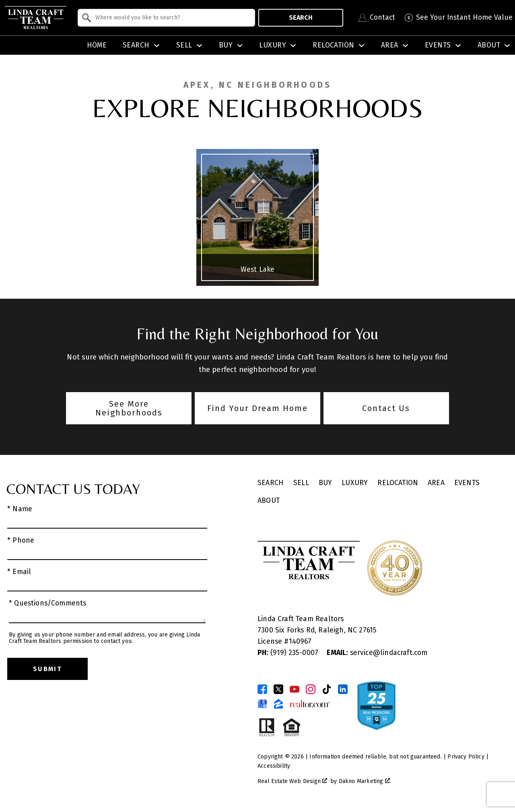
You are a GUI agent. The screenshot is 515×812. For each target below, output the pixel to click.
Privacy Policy (466, 757)
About (269, 501)
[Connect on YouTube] (295, 689)
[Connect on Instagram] (311, 689)
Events (467, 483)
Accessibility (274, 766)
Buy (325, 483)
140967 (300, 642)
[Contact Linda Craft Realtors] (377, 18)
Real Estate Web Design (292, 781)
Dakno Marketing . (365, 781)
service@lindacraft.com (377, 653)
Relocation (398, 483)
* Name (20, 509)
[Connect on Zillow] (278, 704)
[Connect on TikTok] (327, 689)
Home (97, 45)
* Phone (21, 540)
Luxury (355, 483)
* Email (19, 572)
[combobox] (166, 18)
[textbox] (171, 18)
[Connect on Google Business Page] (262, 704)
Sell (301, 483)
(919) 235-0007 (289, 653)
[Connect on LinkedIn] (343, 689)
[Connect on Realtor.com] (310, 704)
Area (436, 483)
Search (301, 18)
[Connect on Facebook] (262, 689)
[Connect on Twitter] (278, 689)
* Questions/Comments (48, 603)
